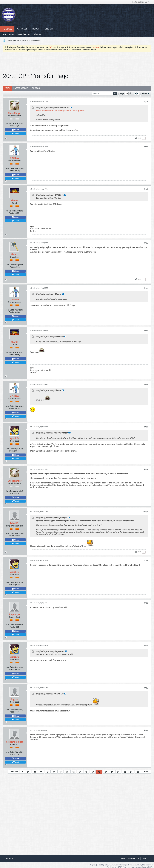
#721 (146, 102)
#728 (146, 427)
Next (146, 772)
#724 (146, 243)
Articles (22, 29)
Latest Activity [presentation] (21, 88)
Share (15, 130)
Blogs (36, 29)
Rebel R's (15, 523)
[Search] (104, 94)
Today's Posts (9, 34)
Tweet (15, 133)
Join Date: (10, 123)
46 (80, 772)
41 (48, 772)
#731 (146, 560)
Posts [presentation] (7, 88)
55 (138, 772)
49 (99, 772)
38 (28, 772)
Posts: (12, 126)
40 (41, 772)
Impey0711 (14, 615)
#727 (146, 384)
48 (93, 772)
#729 (146, 469)
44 (67, 772)
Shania (15, 201)
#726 (146, 330)
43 (60, 772)
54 (131, 772)
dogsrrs (14, 699)
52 (118, 772)
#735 (146, 730)
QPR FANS (35, 40)
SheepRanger (15, 113)
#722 (146, 147)
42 (54, 772)
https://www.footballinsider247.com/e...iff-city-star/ (60, 111)
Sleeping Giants (15, 742)
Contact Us (134, 859)
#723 (146, 189)
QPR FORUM (14, 40)
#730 (146, 512)
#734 (146, 688)
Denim (9, 858)
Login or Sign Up (141, 2)
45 (73, 772)
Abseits (15, 255)
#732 (146, 603)
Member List (24, 34)
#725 (146, 288)
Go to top (146, 859)
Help (123, 859)
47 (86, 772)
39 (35, 772)
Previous (14, 772)
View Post (71, 107)
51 (112, 772)
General (25, 40)
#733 (146, 645)
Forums (7, 29)
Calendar (37, 34)
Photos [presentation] (36, 88)
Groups (49, 29)
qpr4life (14, 438)
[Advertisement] (77, 62)
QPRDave (15, 158)
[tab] (7, 88)
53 (125, 772)
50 (106, 772)
